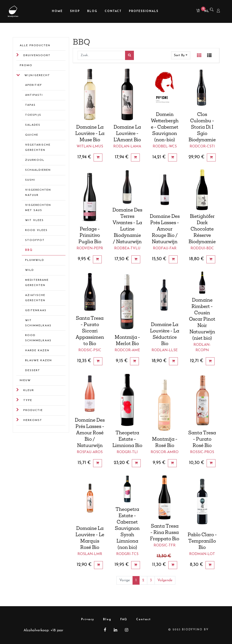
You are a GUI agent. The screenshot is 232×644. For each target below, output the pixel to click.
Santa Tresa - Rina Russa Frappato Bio (165, 532)
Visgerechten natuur (38, 193)
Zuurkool (35, 160)
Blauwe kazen (39, 360)
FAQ (124, 620)
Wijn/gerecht (37, 75)
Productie (33, 410)
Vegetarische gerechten (38, 148)
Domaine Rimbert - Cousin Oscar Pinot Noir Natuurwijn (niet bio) (202, 319)
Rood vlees (36, 230)
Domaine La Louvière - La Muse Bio (90, 133)
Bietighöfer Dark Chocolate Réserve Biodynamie (202, 229)
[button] (181, 55)
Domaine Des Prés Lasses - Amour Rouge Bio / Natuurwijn (165, 229)
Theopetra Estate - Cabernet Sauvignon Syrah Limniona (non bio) (127, 528)
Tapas (30, 105)
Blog (107, 620)
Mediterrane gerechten (37, 283)
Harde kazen (37, 351)
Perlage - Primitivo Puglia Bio (90, 235)
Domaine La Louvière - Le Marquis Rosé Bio (90, 538)
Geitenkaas (36, 310)
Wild (30, 270)
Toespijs (33, 115)
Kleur (29, 390)
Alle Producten (35, 46)
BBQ (29, 250)
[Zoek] (129, 55)
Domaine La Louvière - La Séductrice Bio (165, 334)
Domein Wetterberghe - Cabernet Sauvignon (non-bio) (165, 127)
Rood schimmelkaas (38, 338)
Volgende (165, 580)
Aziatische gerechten (35, 298)
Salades (33, 125)
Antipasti (34, 95)
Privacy (88, 620)
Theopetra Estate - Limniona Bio (127, 439)
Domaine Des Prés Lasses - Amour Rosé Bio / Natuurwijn (90, 433)
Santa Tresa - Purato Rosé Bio (202, 439)
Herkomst (33, 420)
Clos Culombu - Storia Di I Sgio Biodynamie (202, 127)
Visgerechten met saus (38, 208)
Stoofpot (35, 240)
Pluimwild (35, 260)
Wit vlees (34, 220)
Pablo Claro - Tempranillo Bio (202, 541)
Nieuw (25, 380)
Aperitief (34, 85)
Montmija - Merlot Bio (127, 340)
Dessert (33, 370)
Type (28, 400)
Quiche (32, 135)
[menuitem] (57, 11)
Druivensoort (37, 55)
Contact (144, 620)
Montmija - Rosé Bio (165, 442)
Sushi (30, 180)
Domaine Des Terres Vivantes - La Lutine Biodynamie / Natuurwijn (127, 226)
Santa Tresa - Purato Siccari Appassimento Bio (90, 331)
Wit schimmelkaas (38, 323)
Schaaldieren (38, 170)
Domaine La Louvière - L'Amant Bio (127, 133)
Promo (26, 65)
